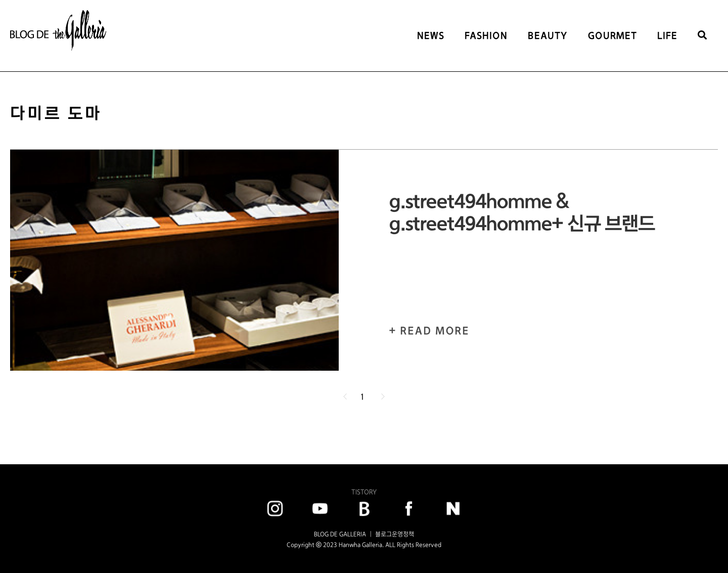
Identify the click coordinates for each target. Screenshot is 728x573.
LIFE (667, 36)
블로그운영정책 (395, 534)
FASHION (486, 36)
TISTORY (364, 492)
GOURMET (612, 36)
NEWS (431, 36)
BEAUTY (548, 36)
